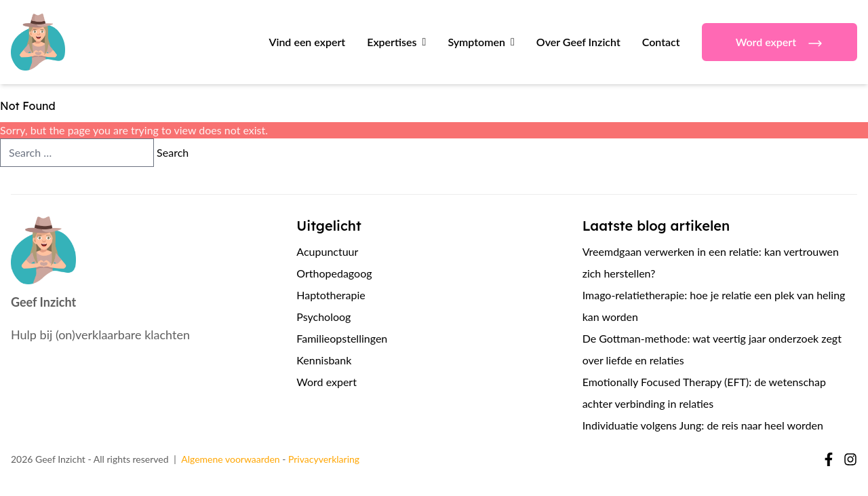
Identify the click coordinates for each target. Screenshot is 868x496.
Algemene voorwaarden (230, 459)
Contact (661, 42)
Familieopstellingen (342, 338)
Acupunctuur (327, 251)
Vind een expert (307, 42)
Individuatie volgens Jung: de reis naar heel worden (703, 425)
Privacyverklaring (324, 459)
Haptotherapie (331, 295)
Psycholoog (323, 317)
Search (173, 152)
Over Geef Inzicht (578, 42)
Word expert (780, 43)
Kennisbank (324, 360)
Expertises (392, 42)
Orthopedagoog (334, 273)
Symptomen (476, 42)
